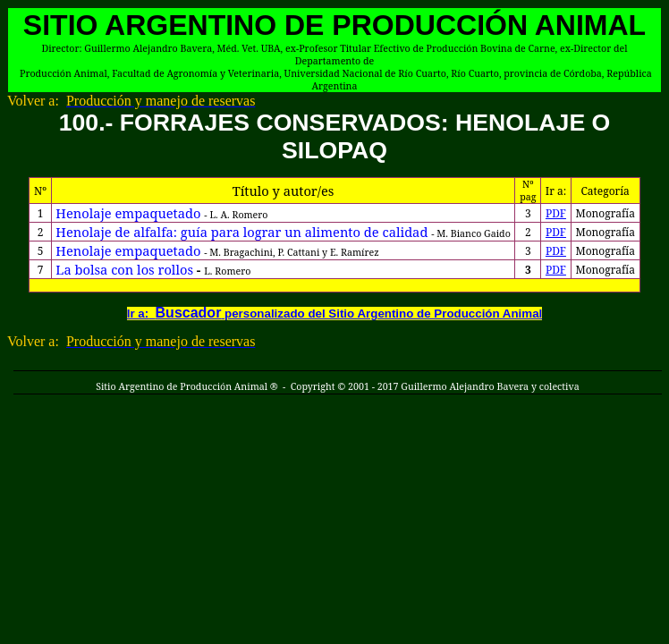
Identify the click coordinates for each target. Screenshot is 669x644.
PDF (556, 213)
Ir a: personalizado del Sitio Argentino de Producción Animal (335, 314)
